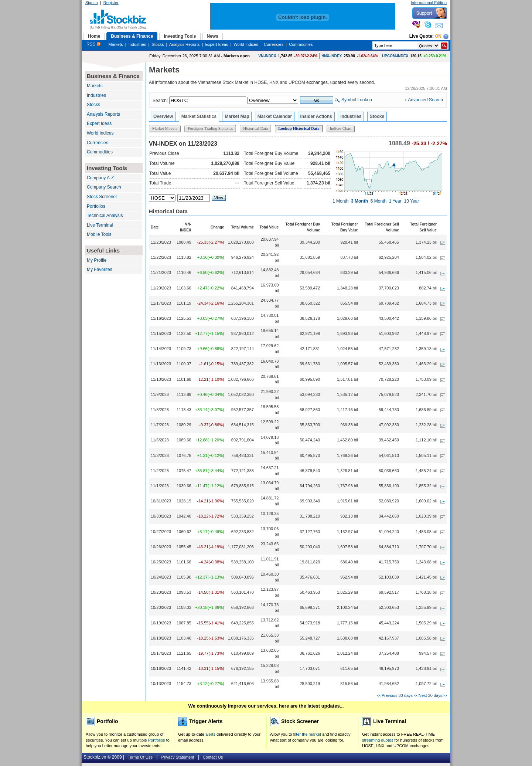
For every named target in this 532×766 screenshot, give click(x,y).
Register (111, 3)
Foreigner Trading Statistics (210, 128)
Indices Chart (341, 128)
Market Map (237, 116)
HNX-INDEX (332, 56)
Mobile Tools (99, 234)
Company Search (104, 187)
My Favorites (100, 270)
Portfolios (96, 206)
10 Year (411, 201)
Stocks (158, 44)
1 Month (340, 201)
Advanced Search (425, 100)
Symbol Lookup (357, 100)
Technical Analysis (105, 216)
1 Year (395, 201)
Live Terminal (100, 225)
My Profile (97, 260)
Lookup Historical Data (299, 128)
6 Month (378, 201)
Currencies (274, 44)
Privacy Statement (178, 757)
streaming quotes (378, 740)
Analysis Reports (185, 44)
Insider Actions (316, 116)
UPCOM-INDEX (395, 56)
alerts (210, 734)
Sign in (92, 3)
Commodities (301, 44)
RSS (93, 44)
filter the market (307, 734)
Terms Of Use (140, 757)
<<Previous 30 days (395, 695)
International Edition (429, 3)
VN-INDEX (267, 56)
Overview (163, 116)
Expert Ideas (217, 44)
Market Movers (165, 128)
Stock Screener (102, 197)
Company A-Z (100, 178)
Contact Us (213, 757)
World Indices (246, 44)
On (438, 36)
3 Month (359, 201)
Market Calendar (275, 116)
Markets (115, 44)
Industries (137, 44)
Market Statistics (199, 116)
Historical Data (255, 128)
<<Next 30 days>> (430, 695)
